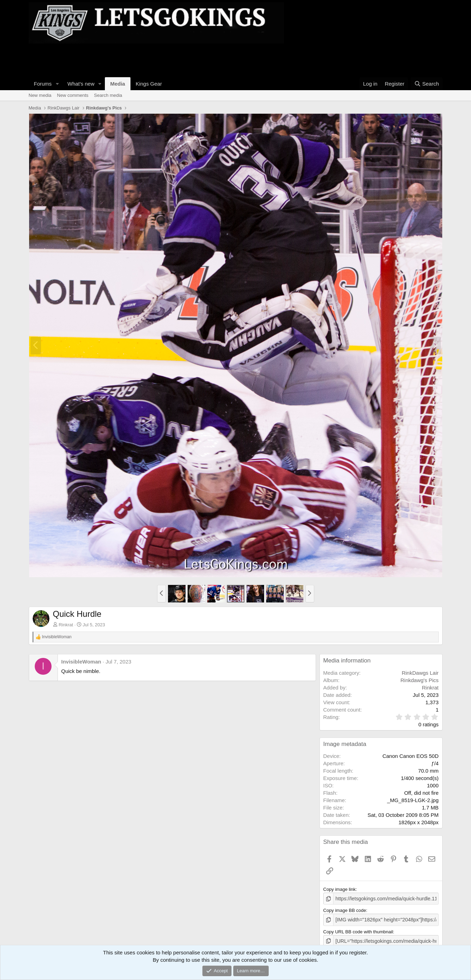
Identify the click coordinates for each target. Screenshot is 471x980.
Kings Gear (149, 84)
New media (40, 95)
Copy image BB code (345, 910)
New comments (73, 95)
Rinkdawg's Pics (420, 680)
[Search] (427, 84)
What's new (81, 84)
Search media (108, 95)
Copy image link (340, 889)
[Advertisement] (156, 59)
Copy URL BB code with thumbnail (358, 930)
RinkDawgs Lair (420, 673)
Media (118, 84)
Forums (43, 84)
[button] (57, 84)
